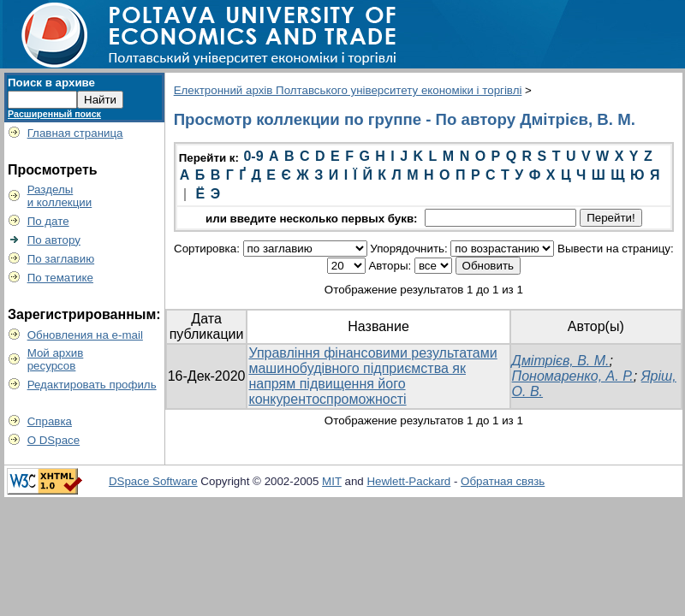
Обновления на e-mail (85, 335)
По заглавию (61, 259)
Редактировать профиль (92, 385)
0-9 (253, 156)
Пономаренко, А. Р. (573, 376)
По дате (48, 221)
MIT (332, 481)
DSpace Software (153, 481)
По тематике (60, 278)
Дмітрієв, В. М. (561, 361)
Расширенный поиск (54, 114)
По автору (54, 240)
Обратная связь (503, 481)
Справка (50, 421)
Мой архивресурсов (56, 359)
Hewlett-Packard (408, 481)
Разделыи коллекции (60, 196)
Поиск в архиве (51, 83)
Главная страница (75, 133)
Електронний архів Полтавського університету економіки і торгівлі (348, 90)
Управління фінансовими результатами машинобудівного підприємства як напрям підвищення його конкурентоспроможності (372, 376)
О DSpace (54, 440)
